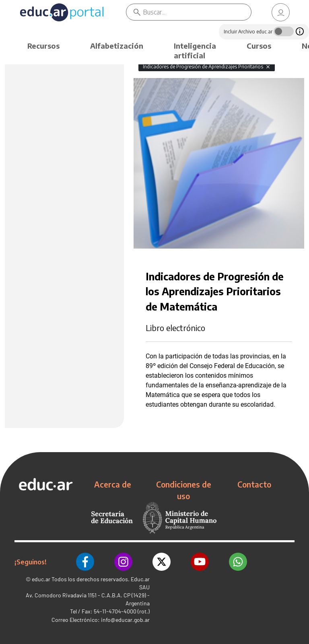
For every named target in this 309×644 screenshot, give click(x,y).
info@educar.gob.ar (125, 620)
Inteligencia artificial (195, 50)
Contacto (254, 484)
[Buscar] (197, 12)
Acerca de (113, 484)
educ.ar (41, 579)
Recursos (43, 46)
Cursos (259, 46)
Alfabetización (117, 46)
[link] (281, 12)
